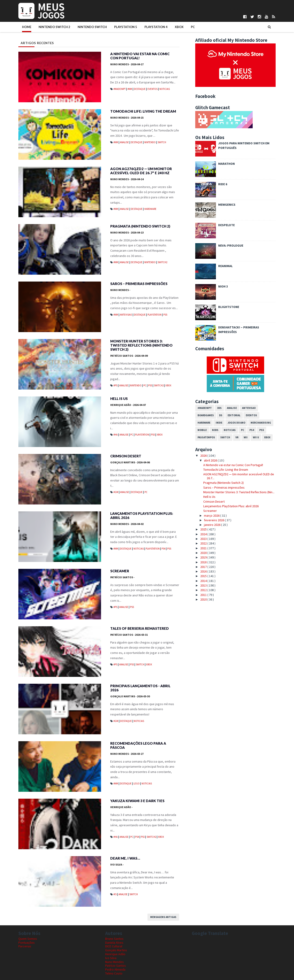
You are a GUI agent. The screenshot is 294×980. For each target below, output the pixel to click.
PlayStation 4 (156, 27)
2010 (204, 599)
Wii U (256, 437)
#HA (116, 435)
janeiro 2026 (213, 525)
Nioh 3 (223, 286)
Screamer (120, 571)
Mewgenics (227, 205)
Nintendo (150, 142)
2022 (204, 543)
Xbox (179, 27)
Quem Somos (28, 939)
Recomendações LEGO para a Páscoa (138, 745)
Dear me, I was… (125, 858)
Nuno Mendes (127, 64)
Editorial (234, 415)
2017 (204, 567)
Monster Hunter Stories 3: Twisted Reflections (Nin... (239, 492)
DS (221, 415)
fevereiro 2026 (214, 520)
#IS (115, 894)
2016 (204, 571)
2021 (204, 548)
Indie (219, 423)
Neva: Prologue (231, 245)
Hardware (150, 209)
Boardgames (206, 415)
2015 (204, 576)
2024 (204, 534)
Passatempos (206, 437)
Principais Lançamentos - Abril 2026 (140, 688)
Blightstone (229, 307)
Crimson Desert (126, 456)
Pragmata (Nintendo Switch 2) (140, 226)
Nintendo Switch (92, 27)
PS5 (165, 315)
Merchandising (261, 423)
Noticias (165, 89)
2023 (204, 539)
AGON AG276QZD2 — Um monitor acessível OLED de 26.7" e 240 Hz (141, 171)
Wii (246, 437)
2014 (204, 581)
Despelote (226, 225)
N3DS (215, 430)
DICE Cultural (114, 946)
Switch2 (162, 262)
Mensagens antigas (163, 917)
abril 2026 (211, 460)
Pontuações (27, 943)
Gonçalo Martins (130, 462)
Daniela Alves (114, 943)
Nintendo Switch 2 (54, 27)
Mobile (202, 430)
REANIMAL (225, 266)
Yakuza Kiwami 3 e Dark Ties (137, 801)
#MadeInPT (120, 89)
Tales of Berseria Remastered (140, 628)
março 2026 (212, 516)
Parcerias (25, 946)
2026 (204, 456)
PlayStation (155, 315)
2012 (204, 590)
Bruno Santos (114, 939)
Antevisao (126, 315)
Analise (125, 142)
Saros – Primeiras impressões (139, 284)
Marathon (226, 164)
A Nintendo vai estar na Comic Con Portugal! (140, 56)
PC (193, 27)
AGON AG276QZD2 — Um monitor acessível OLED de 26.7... (239, 476)
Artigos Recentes (37, 43)
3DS (219, 408)
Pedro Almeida (115, 969)
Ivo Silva (117, 865)
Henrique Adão (128, 405)
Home (27, 27)
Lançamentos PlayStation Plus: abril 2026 (142, 516)
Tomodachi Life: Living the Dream (143, 111)
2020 (204, 553)
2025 (204, 529)
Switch (162, 142)
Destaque (140, 89)
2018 (204, 562)
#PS (116, 385)
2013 (204, 585)
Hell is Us (119, 399)
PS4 (164, 549)
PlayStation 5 (126, 27)
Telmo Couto (114, 973)
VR (237, 437)
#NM (130, 89)
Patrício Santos (129, 356)
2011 (204, 595)
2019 (204, 557)
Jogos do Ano (236, 423)
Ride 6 (223, 184)
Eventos (153, 89)
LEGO (137, 783)
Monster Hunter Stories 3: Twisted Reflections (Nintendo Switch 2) (141, 345)
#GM (116, 492)
